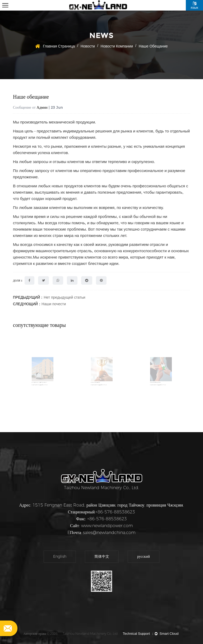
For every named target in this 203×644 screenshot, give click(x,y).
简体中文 (102, 557)
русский (144, 557)
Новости (88, 46)
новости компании (117, 46)
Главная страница (59, 46)
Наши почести (54, 304)
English (60, 557)
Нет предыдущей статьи (64, 297)
